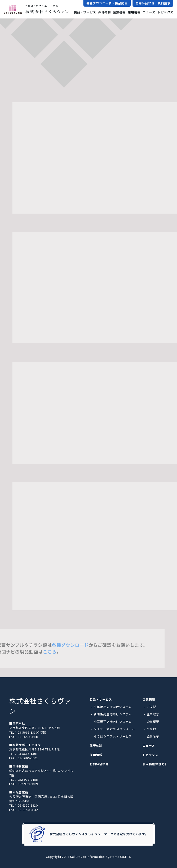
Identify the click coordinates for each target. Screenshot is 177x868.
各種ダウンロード (77, 645)
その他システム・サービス (113, 736)
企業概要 (153, 721)
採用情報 (134, 12)
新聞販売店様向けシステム (113, 714)
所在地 (151, 729)
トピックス (165, 12)
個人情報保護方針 (155, 764)
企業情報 (119, 12)
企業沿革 (153, 736)
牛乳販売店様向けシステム (113, 707)
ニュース (149, 12)
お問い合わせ (99, 764)
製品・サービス (85, 12)
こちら (57, 652)
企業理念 (153, 714)
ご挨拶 (151, 707)
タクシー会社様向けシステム (114, 729)
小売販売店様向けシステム (113, 721)
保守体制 (105, 12)
